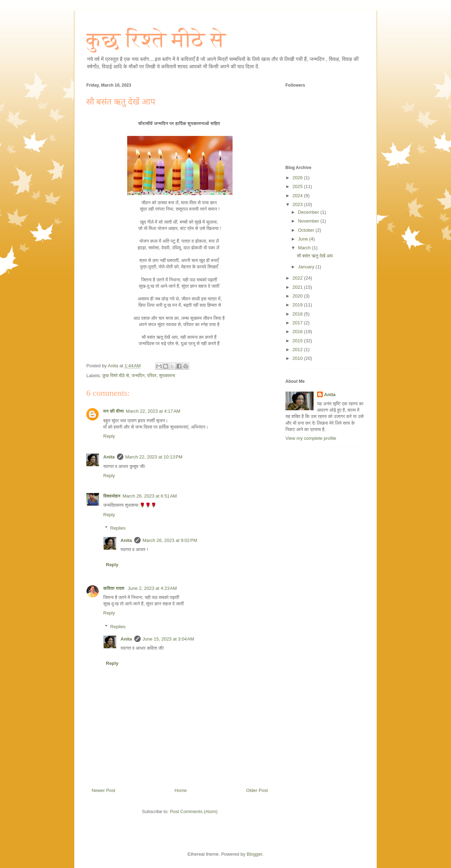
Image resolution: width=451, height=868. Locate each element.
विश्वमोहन (112, 496)
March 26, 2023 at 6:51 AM (150, 496)
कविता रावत (115, 588)
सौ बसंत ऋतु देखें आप (315, 256)
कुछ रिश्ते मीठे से (156, 40)
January (307, 267)
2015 (298, 341)
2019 (298, 305)
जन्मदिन (138, 376)
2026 (298, 178)
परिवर (152, 376)
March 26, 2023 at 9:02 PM (170, 540)
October (307, 230)
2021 (298, 287)
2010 (298, 358)
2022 (298, 278)
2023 (298, 204)
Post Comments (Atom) (194, 811)
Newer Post (103, 790)
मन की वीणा (113, 411)
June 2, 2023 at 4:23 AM (152, 588)
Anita (109, 457)
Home (181, 790)
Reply (109, 436)
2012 (298, 349)
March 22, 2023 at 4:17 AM (153, 411)
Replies (118, 528)
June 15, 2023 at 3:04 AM (168, 639)
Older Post (257, 790)
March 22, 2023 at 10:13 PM (154, 457)
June (304, 239)
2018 (298, 314)
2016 (298, 332)
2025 (298, 186)
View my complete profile (311, 438)
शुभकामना (167, 376)
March (305, 248)
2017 (298, 323)
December (309, 212)
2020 (298, 296)
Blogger (254, 854)
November (309, 221)
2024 (298, 196)
